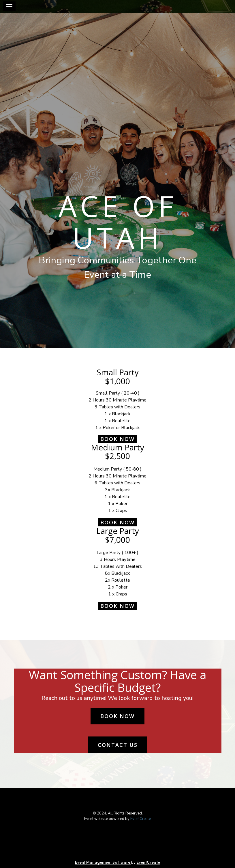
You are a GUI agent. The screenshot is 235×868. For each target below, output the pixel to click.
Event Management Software (103, 862)
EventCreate (141, 819)
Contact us (118, 745)
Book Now (117, 439)
